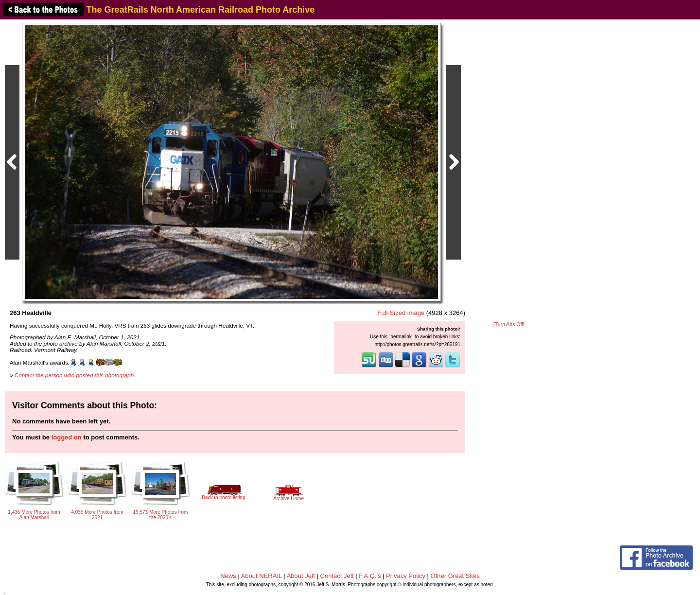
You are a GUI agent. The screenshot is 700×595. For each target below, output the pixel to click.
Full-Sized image (401, 313)
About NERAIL (262, 576)
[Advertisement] (509, 171)
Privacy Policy (406, 576)
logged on (67, 437)
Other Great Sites (455, 576)
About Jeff (301, 576)
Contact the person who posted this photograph (74, 375)
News (228, 576)
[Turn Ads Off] (509, 324)
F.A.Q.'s (370, 576)
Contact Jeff (337, 576)
